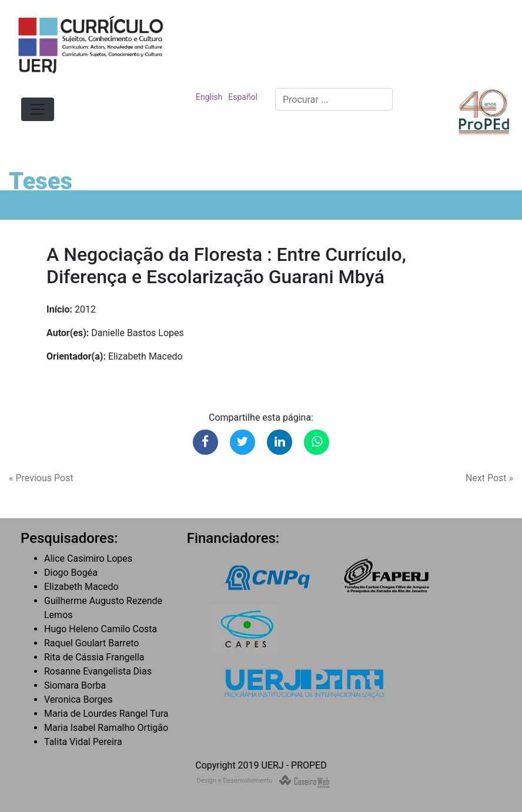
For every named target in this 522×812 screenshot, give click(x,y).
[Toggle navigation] (38, 109)
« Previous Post (41, 478)
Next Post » (489, 478)
